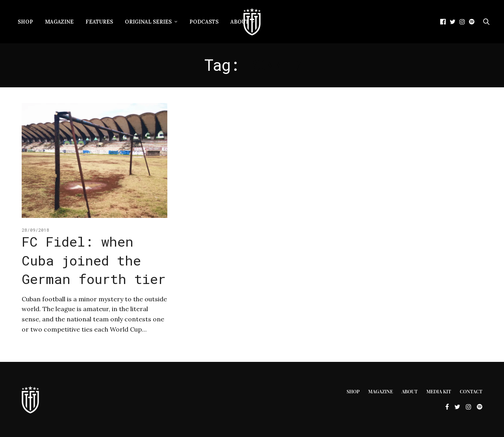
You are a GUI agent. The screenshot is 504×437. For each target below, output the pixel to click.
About (240, 22)
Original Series (148, 22)
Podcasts (204, 22)
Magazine (59, 22)
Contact (471, 391)
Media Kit (439, 391)
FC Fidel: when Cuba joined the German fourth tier (94, 260)
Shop (25, 22)
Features (99, 22)
